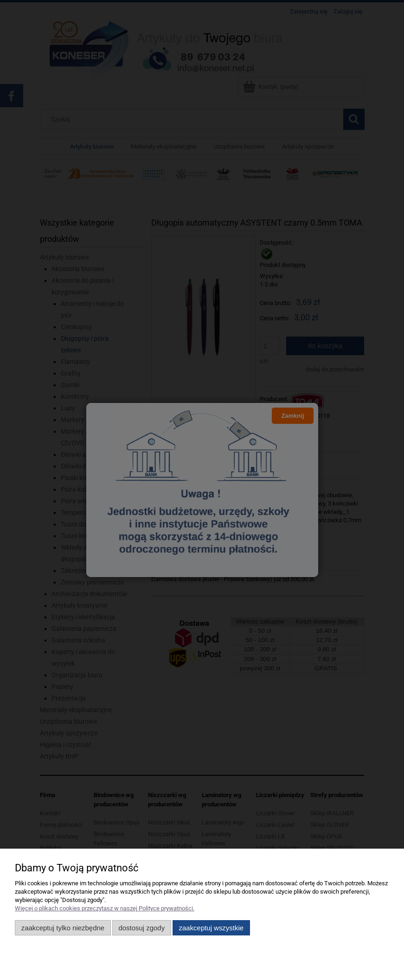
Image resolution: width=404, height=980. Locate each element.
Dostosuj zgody (141, 928)
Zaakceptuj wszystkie (211, 928)
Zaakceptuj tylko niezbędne (63, 928)
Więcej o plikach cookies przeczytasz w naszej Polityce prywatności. (105, 908)
